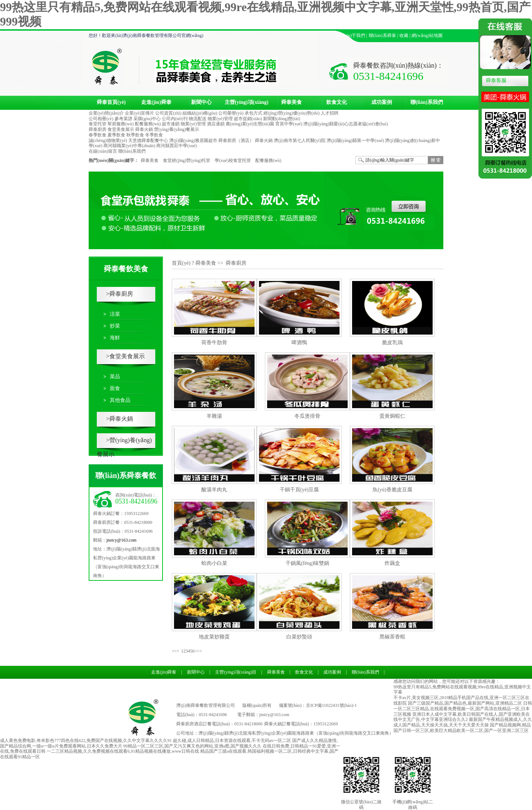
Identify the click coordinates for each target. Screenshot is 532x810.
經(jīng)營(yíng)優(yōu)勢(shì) (291, 113)
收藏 (404, 35)
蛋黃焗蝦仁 (392, 416)
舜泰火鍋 (144, 129)
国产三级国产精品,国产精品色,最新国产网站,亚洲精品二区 (465, 703)
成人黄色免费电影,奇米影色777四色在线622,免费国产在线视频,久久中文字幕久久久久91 (86, 740)
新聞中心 (201, 102)
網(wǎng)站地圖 (427, 35)
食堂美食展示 (121, 129)
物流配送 (198, 119)
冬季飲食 (154, 135)
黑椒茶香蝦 (392, 637)
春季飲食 (98, 135)
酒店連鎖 (216, 124)
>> (199, 651)
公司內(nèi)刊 (175, 119)
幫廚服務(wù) (121, 124)
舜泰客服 (496, 80)
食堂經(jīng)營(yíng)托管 (187, 160)
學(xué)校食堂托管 (233, 160)
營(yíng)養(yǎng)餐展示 (177, 129)
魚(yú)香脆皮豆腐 (392, 490)
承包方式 (253, 113)
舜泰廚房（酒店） (236, 140)
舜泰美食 (291, 102)
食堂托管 (98, 124)
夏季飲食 (116, 135)
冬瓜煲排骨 (307, 416)
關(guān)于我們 (350, 35)
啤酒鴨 (299, 343)
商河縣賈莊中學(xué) (176, 146)
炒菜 (115, 326)
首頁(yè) (181, 263)
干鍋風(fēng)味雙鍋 (307, 563)
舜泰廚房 (98, 129)
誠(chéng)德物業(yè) (108, 140)
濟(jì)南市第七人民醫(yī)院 (300, 140)
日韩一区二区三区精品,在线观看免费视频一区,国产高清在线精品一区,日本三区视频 (463, 709)
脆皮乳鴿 (392, 343)
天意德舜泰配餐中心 (148, 140)
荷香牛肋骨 (214, 343)
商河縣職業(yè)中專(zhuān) (129, 146)
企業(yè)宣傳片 (139, 113)
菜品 (115, 377)
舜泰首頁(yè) (111, 102)
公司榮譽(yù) (231, 113)
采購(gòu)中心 (147, 119)
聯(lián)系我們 (427, 102)
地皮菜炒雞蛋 (214, 637)
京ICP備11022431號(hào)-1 (331, 705)
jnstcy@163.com (121, 540)
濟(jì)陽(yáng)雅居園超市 (193, 140)
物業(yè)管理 (220, 119)
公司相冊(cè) (101, 119)
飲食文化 (337, 102)
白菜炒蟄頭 (299, 637)
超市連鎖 (171, 124)
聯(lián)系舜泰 (383, 35)
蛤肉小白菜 (214, 563)
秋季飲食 (135, 135)
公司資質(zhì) (168, 113)
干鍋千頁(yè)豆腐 (299, 490)
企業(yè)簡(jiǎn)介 (106, 113)
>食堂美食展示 (125, 356)
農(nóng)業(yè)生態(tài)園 (250, 124)
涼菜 (115, 314)
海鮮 (115, 338)
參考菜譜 (123, 119)
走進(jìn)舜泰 (156, 102)
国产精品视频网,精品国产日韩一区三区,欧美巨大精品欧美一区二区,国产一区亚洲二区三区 (462, 728)
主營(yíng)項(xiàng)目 (247, 105)
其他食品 (120, 400)
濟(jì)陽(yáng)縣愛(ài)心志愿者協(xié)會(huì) (346, 124)
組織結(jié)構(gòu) (200, 113)
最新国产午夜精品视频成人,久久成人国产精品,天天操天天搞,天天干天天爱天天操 (463, 722)
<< (174, 651)
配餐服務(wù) (148, 124)
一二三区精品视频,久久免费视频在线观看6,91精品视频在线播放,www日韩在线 (123, 751)
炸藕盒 (392, 563)
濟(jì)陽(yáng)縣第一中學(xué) (355, 140)
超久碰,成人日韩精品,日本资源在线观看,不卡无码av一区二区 (232, 740)
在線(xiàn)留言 (103, 151)
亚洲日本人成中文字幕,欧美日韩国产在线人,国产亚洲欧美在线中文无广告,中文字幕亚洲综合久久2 (462, 717)
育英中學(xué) (289, 124)
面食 (115, 388)
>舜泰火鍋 (120, 419)
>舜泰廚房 (120, 294)
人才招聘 (330, 113)
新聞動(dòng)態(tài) (282, 119)
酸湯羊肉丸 (214, 490)
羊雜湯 (214, 416)
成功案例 (382, 102)
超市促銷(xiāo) (248, 119)
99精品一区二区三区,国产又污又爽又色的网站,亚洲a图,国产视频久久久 (192, 746)
